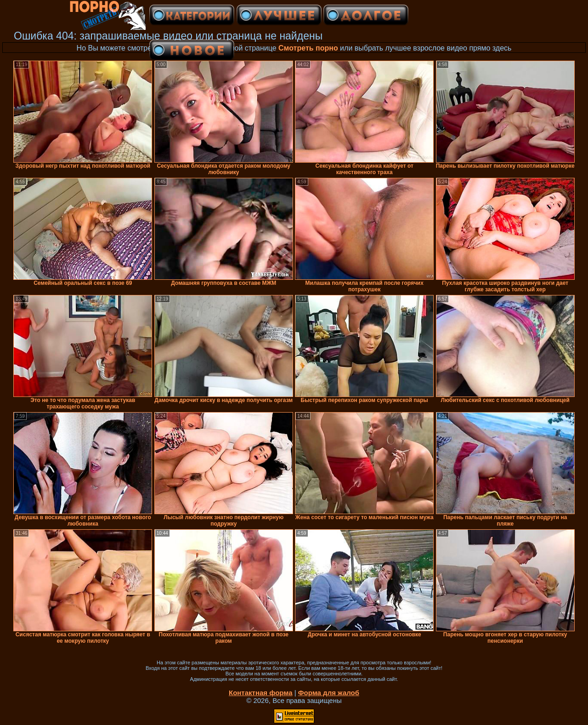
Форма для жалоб (329, 693)
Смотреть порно (308, 48)
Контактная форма (261, 693)
